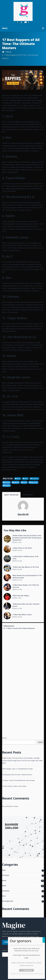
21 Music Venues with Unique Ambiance (20, 628)
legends (16, 482)
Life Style (6, 875)
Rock (4, 896)
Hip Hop (7, 482)
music (25, 482)
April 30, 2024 (17, 608)
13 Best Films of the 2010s (22, 548)
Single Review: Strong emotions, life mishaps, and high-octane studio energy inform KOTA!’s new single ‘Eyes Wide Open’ (22, 761)
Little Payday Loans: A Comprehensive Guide (17, 769)
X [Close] (44, 940)
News (4, 886)
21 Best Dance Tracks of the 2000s (14, 786)
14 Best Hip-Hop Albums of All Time (26, 567)
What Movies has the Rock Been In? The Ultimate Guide (27, 577)
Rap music (34, 482)
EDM (4, 870)
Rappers (7, 485)
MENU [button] (23, 28)
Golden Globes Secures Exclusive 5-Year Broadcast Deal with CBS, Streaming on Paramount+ (27, 538)
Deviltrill (23, 514)
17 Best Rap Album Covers (22, 615)
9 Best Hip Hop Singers (21, 596)
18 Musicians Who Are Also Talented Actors (26, 605)
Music (9, 52)
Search (4, 738)
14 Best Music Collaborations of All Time (25, 558)
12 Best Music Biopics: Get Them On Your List (26, 586)
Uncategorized (8, 901)
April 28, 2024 (17, 550)
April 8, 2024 (17, 542)
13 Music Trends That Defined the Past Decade (18, 780)
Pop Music (6, 891)
